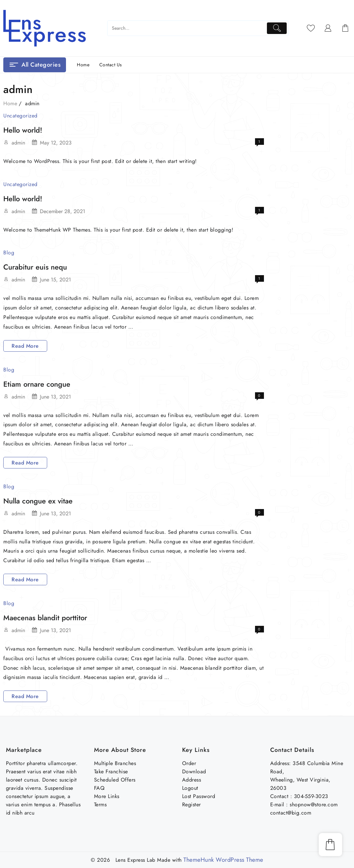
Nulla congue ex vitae (38, 501)
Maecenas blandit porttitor (45, 618)
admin (18, 143)
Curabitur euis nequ (35, 267)
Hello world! (23, 130)
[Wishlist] (311, 28)
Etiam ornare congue (37, 384)
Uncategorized (20, 116)
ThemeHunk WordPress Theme (223, 860)
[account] (328, 28)
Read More (25, 346)
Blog (9, 253)
